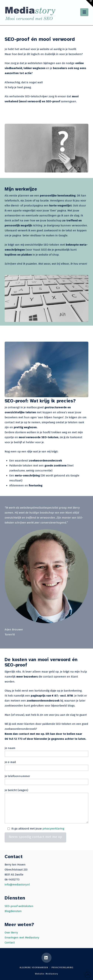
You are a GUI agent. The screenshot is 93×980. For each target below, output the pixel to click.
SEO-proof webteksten (19, 906)
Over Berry (11, 933)
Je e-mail (46, 765)
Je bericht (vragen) (46, 793)
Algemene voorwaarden (34, 968)
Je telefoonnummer (46, 779)
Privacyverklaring (62, 968)
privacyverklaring (53, 829)
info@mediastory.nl (17, 885)
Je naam (46, 751)
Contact (10, 943)
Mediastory (52, 974)
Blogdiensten (13, 911)
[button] (84, 12)
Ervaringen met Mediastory (22, 938)
